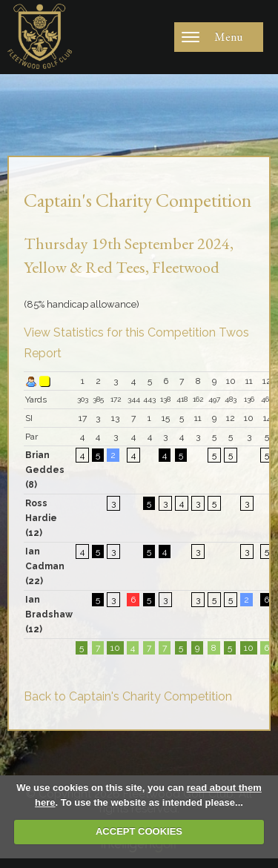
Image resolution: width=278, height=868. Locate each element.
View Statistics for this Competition (120, 332)
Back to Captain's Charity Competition (128, 696)
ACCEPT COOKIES (139, 831)
